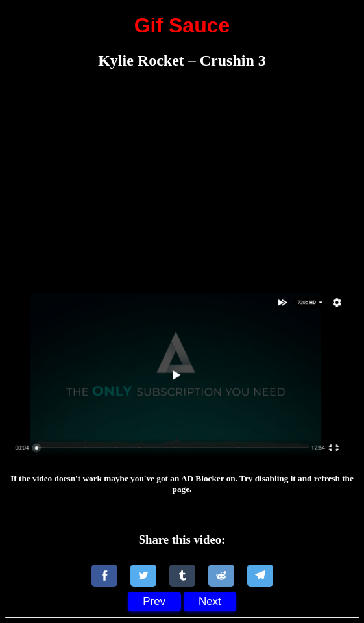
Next (210, 601)
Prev (154, 601)
